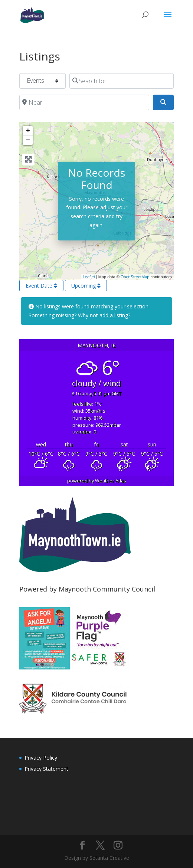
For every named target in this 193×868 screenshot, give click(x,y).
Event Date (41, 286)
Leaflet (89, 277)
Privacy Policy (41, 758)
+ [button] (28, 131)
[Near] (84, 102)
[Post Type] (42, 81)
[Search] (163, 102)
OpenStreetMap (135, 277)
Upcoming (86, 286)
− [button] (28, 140)
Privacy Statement (46, 769)
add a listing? (115, 315)
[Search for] (122, 81)
